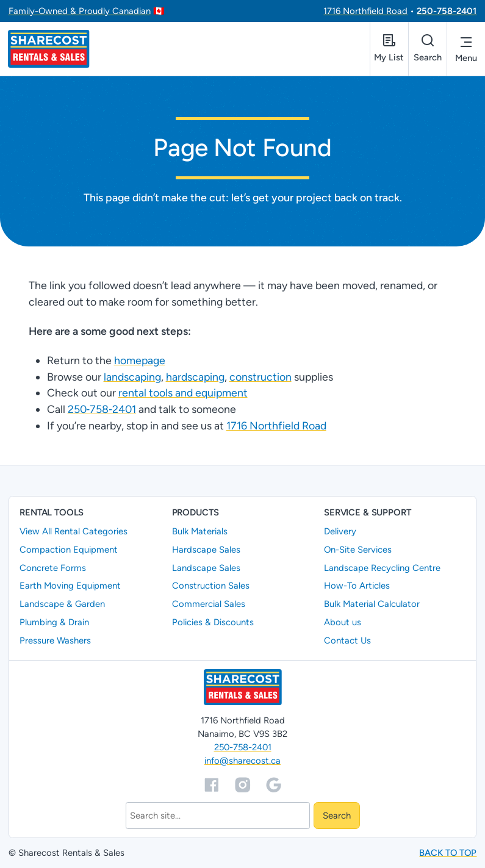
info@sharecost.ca (242, 761)
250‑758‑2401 (102, 409)
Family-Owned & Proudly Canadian (80, 11)
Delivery (340, 531)
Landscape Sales (206, 568)
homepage (140, 360)
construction (260, 377)
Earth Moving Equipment (70, 586)
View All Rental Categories (74, 531)
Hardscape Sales (206, 550)
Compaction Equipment (69, 550)
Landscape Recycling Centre (382, 568)
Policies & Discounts (213, 622)
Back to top (448, 853)
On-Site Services (358, 550)
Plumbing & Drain (54, 622)
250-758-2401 (447, 11)
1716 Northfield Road (365, 11)
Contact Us (347, 640)
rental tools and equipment (183, 393)
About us (343, 622)
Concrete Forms (53, 568)
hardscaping (195, 377)
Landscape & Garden (62, 604)
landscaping (132, 377)
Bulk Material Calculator (372, 604)
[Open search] (427, 49)
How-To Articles (357, 586)
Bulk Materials (200, 531)
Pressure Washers (55, 640)
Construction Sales (211, 586)
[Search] (218, 816)
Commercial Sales (209, 604)
